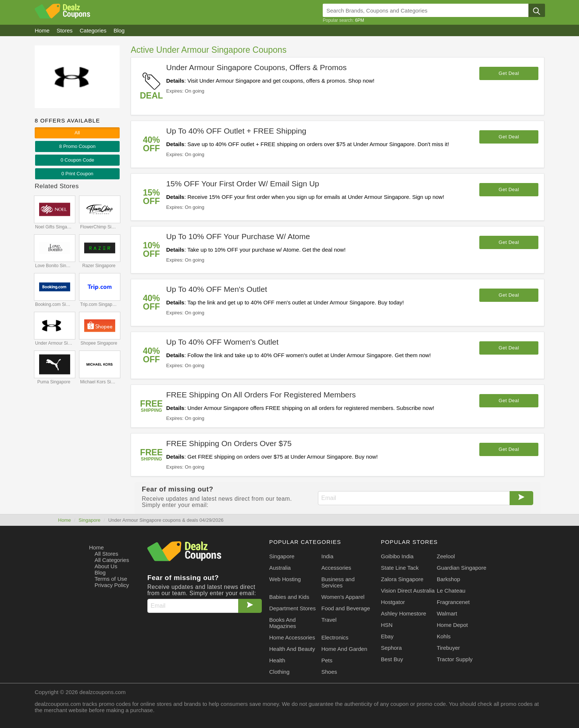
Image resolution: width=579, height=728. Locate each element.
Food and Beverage (346, 608)
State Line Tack (400, 568)
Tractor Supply (455, 659)
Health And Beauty (292, 649)
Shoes (329, 672)
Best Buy (392, 659)
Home (64, 520)
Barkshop (448, 579)
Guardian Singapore (462, 568)
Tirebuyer (448, 648)
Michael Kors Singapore (100, 382)
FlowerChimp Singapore (100, 227)
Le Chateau (451, 591)
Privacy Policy (112, 585)
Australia (280, 568)
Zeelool (446, 556)
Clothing (279, 672)
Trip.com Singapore (99, 304)
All (77, 133)
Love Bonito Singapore (54, 266)
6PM (359, 20)
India (327, 556)
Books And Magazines (283, 623)
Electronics (335, 637)
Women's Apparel (343, 597)
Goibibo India (397, 556)
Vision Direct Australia (408, 591)
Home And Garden (344, 649)
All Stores (106, 554)
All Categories (112, 560)
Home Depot (452, 625)
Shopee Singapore (99, 343)
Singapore (90, 520)
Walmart (447, 613)
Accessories (336, 568)
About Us (106, 566)
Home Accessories (292, 637)
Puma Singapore (54, 382)
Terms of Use (111, 579)
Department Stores (292, 608)
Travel (329, 620)
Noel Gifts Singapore (54, 227)
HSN (387, 625)
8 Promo (77, 146)
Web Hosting (285, 579)
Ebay (387, 636)
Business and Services (338, 582)
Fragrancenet (453, 602)
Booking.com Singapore (54, 304)
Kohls (444, 636)
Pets (327, 660)
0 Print (77, 174)
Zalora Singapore (402, 579)
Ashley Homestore (404, 613)
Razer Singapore (99, 266)
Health (277, 660)
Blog (100, 572)
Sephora (392, 648)
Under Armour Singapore (54, 343)
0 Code (77, 160)
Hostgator (393, 602)
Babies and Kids (289, 597)
